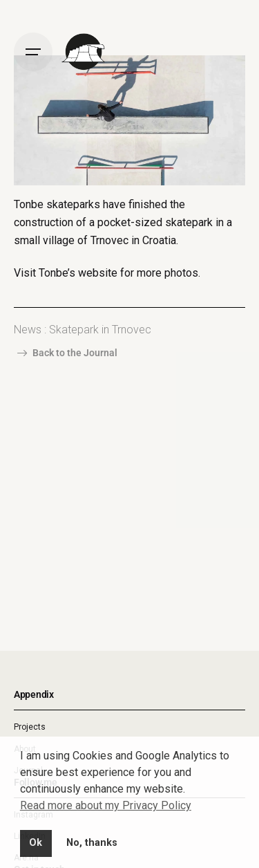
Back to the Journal (66, 353)
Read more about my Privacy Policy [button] (106, 805)
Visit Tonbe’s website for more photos (106, 273)
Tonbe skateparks (57, 204)
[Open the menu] (33, 52)
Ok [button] (36, 843)
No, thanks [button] (92, 843)
